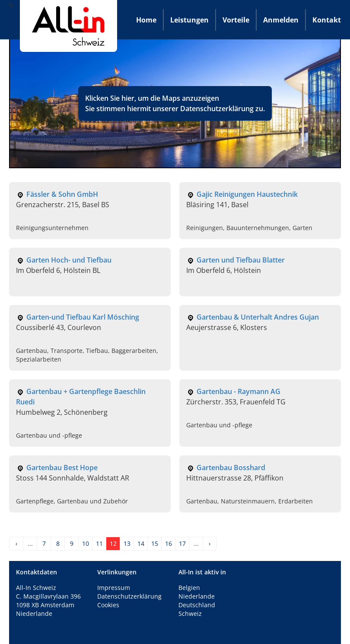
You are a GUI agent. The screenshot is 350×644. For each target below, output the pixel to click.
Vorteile (236, 20)
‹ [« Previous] (16, 543)
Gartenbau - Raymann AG (239, 391)
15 (155, 543)
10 (86, 543)
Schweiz (190, 614)
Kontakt (327, 20)
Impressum (114, 588)
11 (99, 543)
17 (182, 543)
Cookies (108, 605)
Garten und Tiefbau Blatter (241, 260)
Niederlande (197, 596)
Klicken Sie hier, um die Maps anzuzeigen (152, 98)
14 (141, 543)
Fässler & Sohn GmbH (62, 194)
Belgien (189, 588)
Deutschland (197, 605)
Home (146, 20)
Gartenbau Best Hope (62, 468)
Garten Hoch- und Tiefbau (69, 260)
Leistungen (189, 20)
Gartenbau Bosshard (231, 468)
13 (127, 543)
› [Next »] (210, 543)
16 (169, 543)
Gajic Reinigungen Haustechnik (247, 194)
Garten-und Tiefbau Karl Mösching (83, 317)
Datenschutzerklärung (217, 109)
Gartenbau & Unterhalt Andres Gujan (258, 317)
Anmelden (281, 20)
